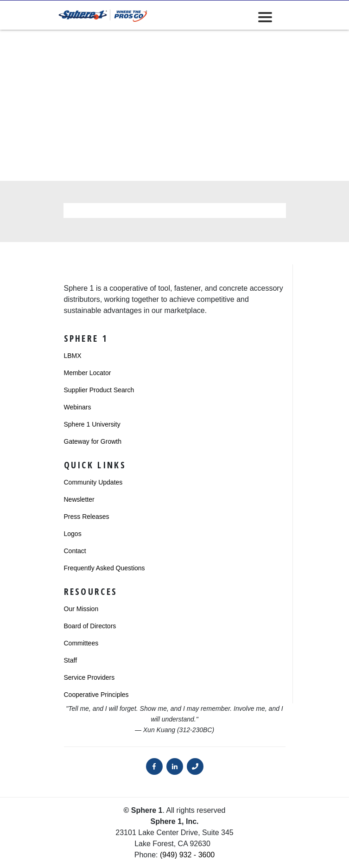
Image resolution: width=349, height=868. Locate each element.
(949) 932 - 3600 (187, 855)
